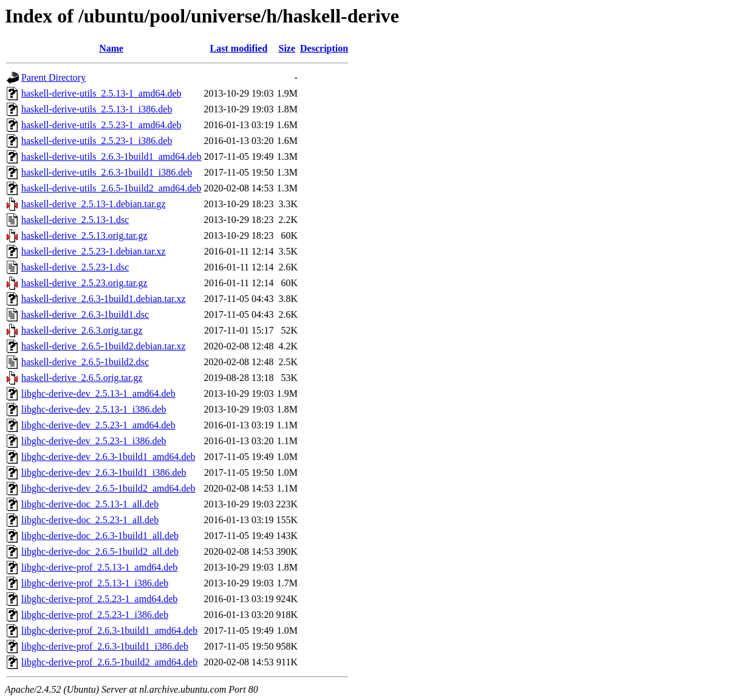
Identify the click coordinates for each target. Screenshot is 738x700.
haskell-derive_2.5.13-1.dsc (75, 220)
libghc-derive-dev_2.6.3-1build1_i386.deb (104, 472)
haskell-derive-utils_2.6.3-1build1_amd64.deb (111, 156)
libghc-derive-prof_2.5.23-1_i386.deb (95, 615)
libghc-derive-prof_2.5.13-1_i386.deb (95, 583)
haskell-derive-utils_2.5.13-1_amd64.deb (101, 93)
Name (111, 48)
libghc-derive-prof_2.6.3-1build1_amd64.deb (109, 630)
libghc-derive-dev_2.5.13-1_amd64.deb (98, 393)
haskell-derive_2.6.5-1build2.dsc (85, 362)
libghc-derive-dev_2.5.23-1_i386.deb (94, 441)
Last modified (239, 48)
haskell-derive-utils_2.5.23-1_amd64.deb (101, 125)
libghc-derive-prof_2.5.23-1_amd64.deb (99, 599)
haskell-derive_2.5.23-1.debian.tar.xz (94, 251)
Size (287, 48)
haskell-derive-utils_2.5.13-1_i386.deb (97, 109)
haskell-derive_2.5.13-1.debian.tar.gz (94, 204)
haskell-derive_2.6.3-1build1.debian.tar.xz (104, 299)
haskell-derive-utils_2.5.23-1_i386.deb (97, 141)
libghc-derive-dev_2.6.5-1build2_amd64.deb (108, 488)
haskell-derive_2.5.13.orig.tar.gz (84, 235)
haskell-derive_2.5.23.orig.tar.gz (84, 283)
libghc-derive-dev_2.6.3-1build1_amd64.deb (108, 457)
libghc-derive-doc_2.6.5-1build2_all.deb (100, 551)
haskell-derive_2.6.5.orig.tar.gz (82, 378)
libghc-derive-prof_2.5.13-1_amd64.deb (99, 567)
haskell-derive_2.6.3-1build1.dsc (85, 314)
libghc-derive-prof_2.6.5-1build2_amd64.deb (109, 662)
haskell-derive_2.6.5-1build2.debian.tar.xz (104, 346)
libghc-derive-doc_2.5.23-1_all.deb (90, 520)
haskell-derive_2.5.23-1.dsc (75, 267)
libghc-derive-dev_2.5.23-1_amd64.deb (98, 425)
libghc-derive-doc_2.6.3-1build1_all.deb (100, 536)
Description (324, 48)
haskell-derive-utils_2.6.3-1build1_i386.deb (107, 172)
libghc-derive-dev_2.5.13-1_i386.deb (94, 409)
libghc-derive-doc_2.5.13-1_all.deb (90, 504)
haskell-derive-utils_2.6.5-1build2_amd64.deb (111, 188)
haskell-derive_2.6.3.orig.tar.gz (82, 330)
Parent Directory (53, 77)
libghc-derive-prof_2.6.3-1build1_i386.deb (105, 646)
